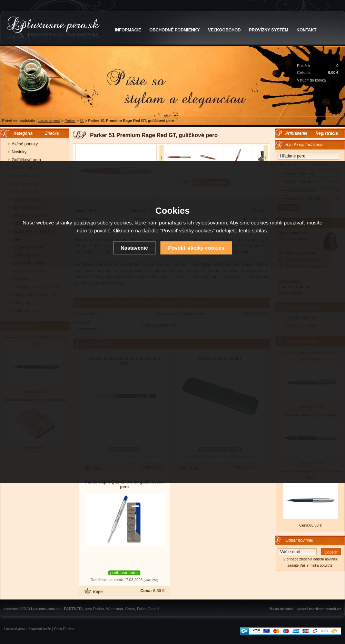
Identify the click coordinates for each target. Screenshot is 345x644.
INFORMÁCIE (128, 30)
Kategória (21, 133)
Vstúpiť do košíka (311, 80)
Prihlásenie (296, 133)
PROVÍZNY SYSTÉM (269, 30)
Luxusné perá (49, 121)
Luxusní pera (14, 629)
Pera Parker (64, 629)
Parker (70, 121)
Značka (52, 133)
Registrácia (327, 133)
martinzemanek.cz (325, 609)
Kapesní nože (40, 629)
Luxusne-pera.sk (46, 609)
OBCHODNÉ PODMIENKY (175, 30)
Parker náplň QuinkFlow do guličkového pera (124, 484)
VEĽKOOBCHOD (224, 30)
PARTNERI (73, 609)
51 (82, 121)
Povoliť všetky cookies (196, 248)
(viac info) (151, 580)
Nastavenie (134, 248)
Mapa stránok (282, 609)
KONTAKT (307, 30)
